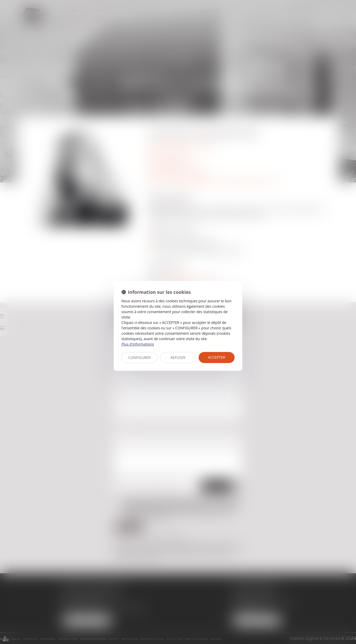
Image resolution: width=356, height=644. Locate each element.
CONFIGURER (140, 358)
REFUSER (178, 358)
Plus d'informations (138, 344)
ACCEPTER (217, 357)
